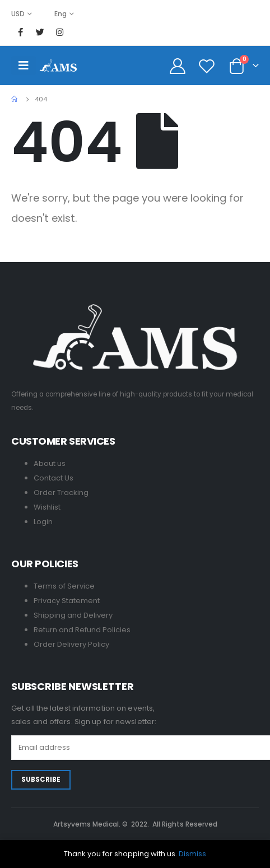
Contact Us (53, 478)
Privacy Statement (67, 601)
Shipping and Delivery (73, 615)
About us (50, 463)
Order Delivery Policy (71, 644)
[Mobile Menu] (24, 66)
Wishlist (47, 507)
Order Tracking (61, 493)
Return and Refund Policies (82, 630)
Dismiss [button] (192, 854)
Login (43, 522)
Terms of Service (64, 586)
